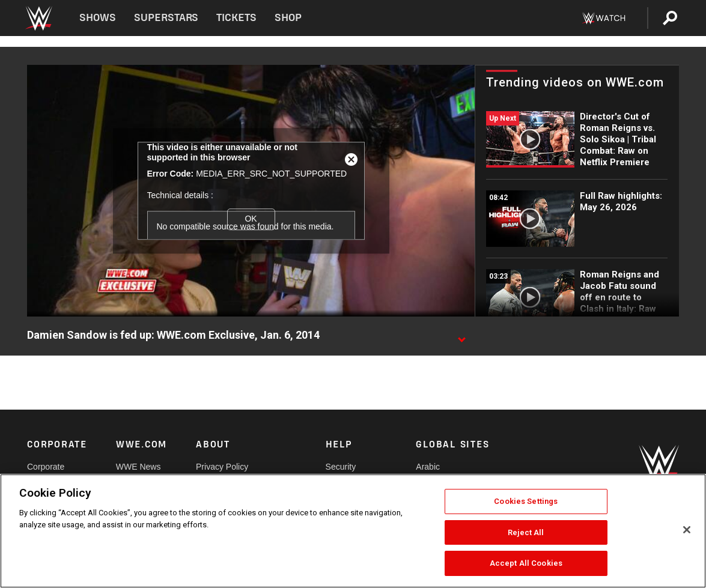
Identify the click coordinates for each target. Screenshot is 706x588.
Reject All (526, 532)
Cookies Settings (526, 501)
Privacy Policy (222, 467)
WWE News (138, 467)
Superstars (166, 18)
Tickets (236, 18)
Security (341, 467)
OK (251, 219)
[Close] (687, 530)
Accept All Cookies (526, 563)
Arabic (428, 467)
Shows (98, 18)
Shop (288, 18)
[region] (353, 531)
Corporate (46, 467)
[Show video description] (461, 336)
